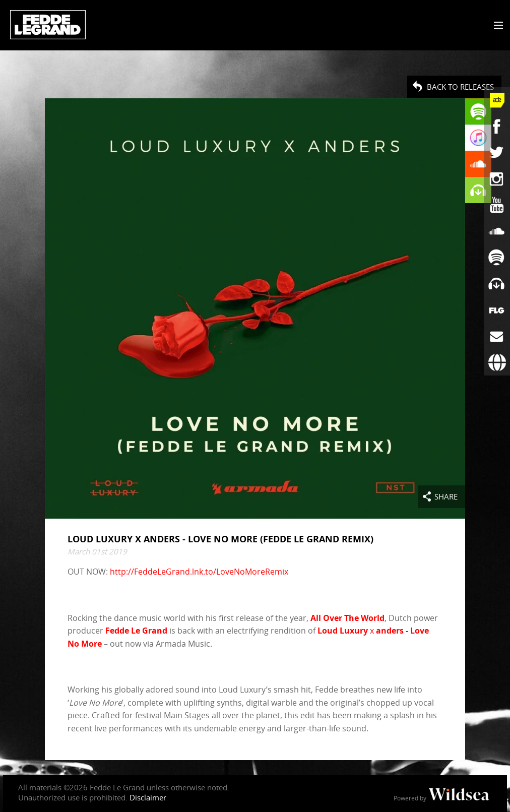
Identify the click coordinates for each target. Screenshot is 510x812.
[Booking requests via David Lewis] (497, 362)
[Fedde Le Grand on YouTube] (497, 205)
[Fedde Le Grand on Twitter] (497, 153)
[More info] (497, 310)
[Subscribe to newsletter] (497, 336)
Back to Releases (460, 87)
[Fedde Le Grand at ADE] (497, 100)
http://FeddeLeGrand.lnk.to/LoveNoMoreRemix (199, 572)
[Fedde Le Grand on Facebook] (497, 127)
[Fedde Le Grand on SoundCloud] (497, 231)
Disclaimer (148, 797)
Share (446, 496)
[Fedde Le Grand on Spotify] (497, 258)
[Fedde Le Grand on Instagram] (497, 179)
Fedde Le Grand (48, 25)
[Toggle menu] (496, 26)
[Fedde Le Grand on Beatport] (497, 284)
